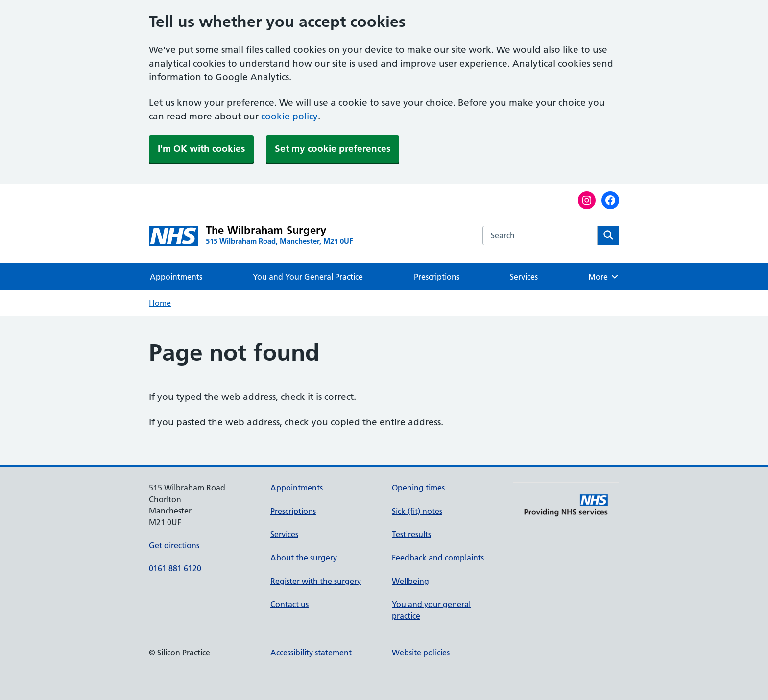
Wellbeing (410, 581)
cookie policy (289, 116)
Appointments (176, 277)
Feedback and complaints (438, 558)
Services (524, 277)
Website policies (421, 653)
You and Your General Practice (308, 277)
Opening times (418, 488)
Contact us (289, 604)
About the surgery (304, 558)
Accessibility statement (311, 653)
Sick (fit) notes (417, 511)
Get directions (174, 545)
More (604, 277)
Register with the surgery (316, 581)
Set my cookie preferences (333, 149)
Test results (411, 534)
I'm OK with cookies (201, 149)
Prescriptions (437, 277)
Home (160, 303)
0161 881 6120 (175, 568)
